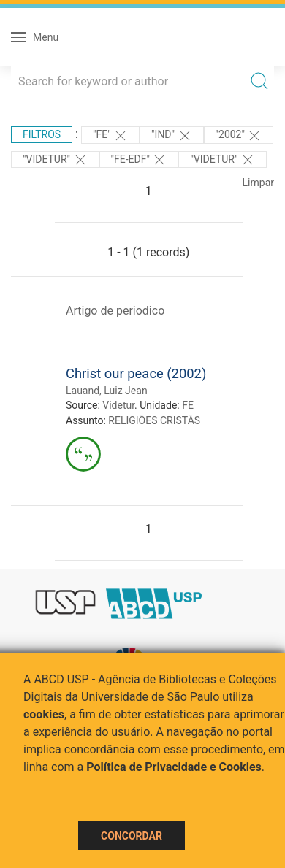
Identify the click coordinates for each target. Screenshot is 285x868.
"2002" (239, 136)
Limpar (258, 183)
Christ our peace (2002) (136, 373)
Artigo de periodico (115, 311)
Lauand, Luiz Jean (107, 391)
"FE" (110, 136)
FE (188, 405)
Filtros (42, 134)
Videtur (118, 405)
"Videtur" (55, 160)
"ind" (171, 136)
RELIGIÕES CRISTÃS (154, 420)
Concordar (132, 836)
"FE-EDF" (139, 160)
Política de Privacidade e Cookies (174, 767)
